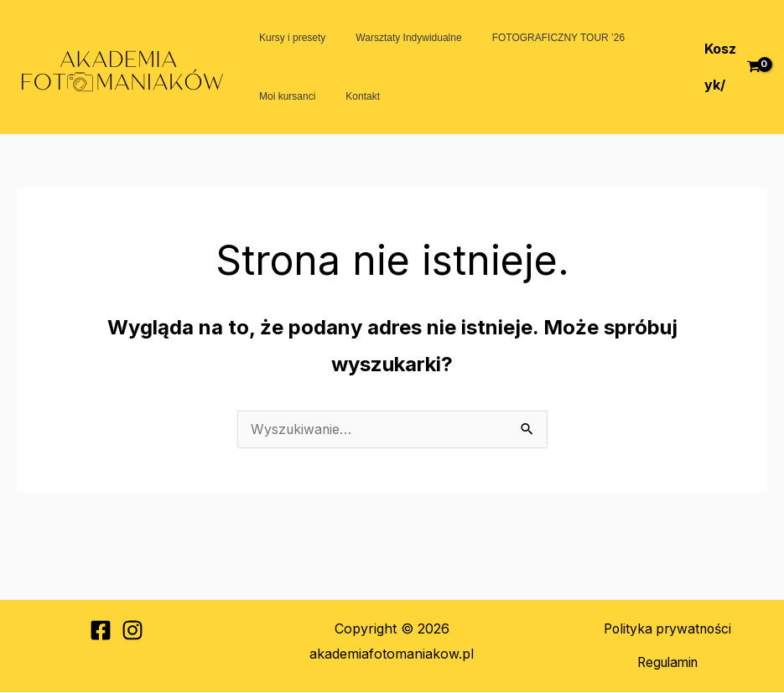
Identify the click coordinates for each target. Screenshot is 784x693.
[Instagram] (132, 631)
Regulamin (667, 663)
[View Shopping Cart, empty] (729, 67)
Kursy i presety (287, 38)
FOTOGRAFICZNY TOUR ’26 (533, 38)
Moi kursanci (282, 96)
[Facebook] (101, 631)
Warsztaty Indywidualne (393, 38)
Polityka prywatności (667, 629)
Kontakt (348, 96)
